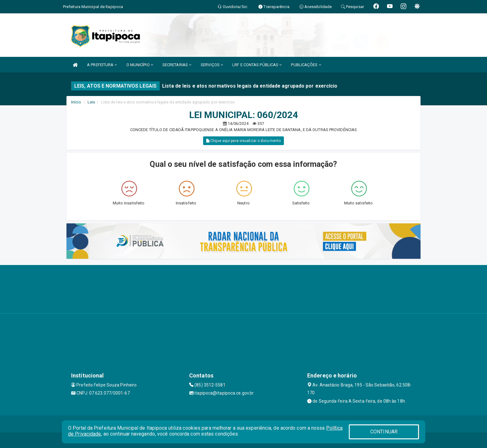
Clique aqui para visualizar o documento (243, 141)
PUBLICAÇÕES (306, 65)
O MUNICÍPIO (140, 65)
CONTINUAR (384, 432)
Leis (91, 102)
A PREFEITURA (102, 65)
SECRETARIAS (177, 65)
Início (76, 102)
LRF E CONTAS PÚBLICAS (257, 65)
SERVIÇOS (212, 65)
